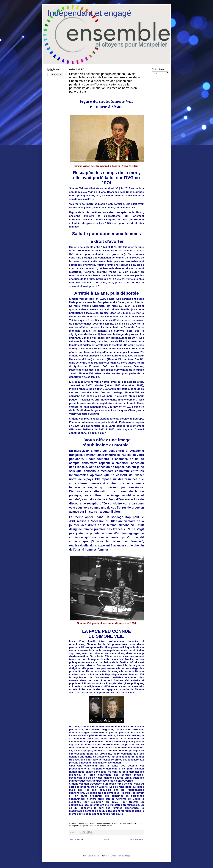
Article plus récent (76, 840)
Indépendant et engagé (89, 13)
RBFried (113, 856)
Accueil (106, 840)
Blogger (127, 856)
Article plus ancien (137, 840)
